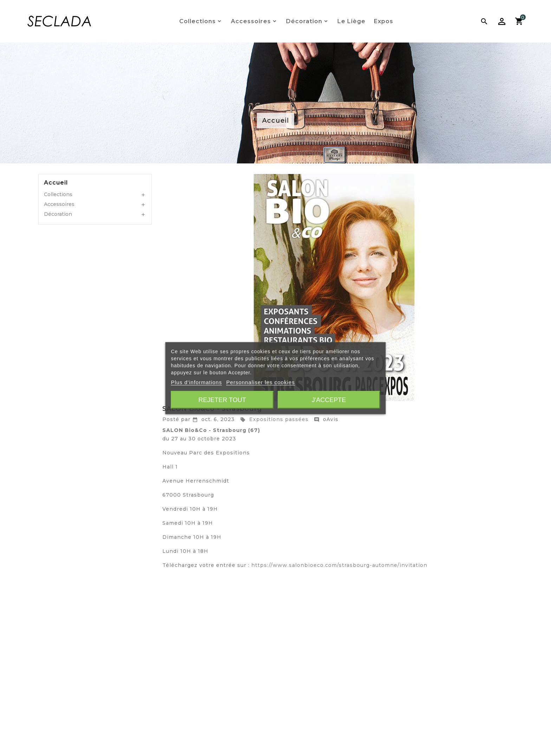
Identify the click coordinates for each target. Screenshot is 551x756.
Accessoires (59, 204)
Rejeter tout (222, 400)
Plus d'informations (196, 382)
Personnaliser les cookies (261, 382)
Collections (58, 194)
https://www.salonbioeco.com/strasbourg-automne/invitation (339, 565)
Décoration (58, 214)
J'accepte (329, 400)
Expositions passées (274, 419)
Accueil (56, 183)
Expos (384, 21)
